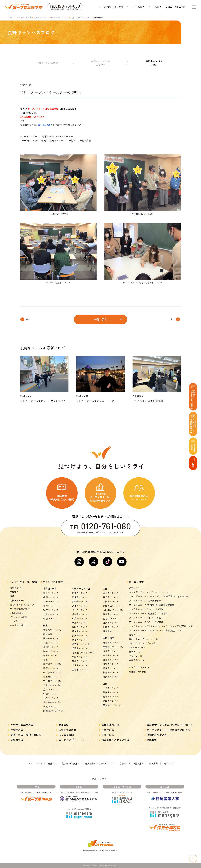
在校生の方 (108, 730)
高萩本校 (48, 634)
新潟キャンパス (80, 593)
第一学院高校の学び (20, 609)
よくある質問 (66, 735)
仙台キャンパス (51, 614)
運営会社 (52, 763)
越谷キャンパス (51, 651)
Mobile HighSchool (138, 672)
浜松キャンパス (80, 640)
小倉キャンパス (111, 688)
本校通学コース (137, 660)
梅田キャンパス (111, 614)
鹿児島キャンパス (112, 705)
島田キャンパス (80, 631)
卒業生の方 (108, 735)
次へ (172, 319)
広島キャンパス (111, 655)
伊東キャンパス (80, 623)
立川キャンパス (51, 689)
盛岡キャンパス (51, 606)
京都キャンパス (111, 593)
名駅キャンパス (80, 657)
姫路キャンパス (111, 627)
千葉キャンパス (51, 660)
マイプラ (14, 621)
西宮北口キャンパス (113, 618)
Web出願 (152, 740)
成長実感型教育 (16, 613)
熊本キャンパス (111, 697)
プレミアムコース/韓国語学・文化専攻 (148, 613)
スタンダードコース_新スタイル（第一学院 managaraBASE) (159, 596)
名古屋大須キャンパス (83, 652)
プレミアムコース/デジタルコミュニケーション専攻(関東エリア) (161, 626)
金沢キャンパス (80, 610)
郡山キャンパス (51, 618)
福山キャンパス (111, 660)
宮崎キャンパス (111, 701)
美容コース (134, 652)
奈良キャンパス (111, 597)
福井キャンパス (80, 614)
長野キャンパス (40, 17)
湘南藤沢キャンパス (53, 711)
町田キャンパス (51, 694)
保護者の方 (17, 740)
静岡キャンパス (80, 627)
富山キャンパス (80, 606)
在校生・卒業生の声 (175, 7)
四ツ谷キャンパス (52, 672)
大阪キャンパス (111, 601)
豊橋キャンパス (80, 661)
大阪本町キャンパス (113, 610)
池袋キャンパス (51, 698)
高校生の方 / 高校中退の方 (26, 735)
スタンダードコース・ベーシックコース (149, 592)
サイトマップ (35, 763)
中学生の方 (17, 730)
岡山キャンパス (111, 651)
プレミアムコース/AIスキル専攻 (145, 618)
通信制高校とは (110, 725)
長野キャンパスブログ (59, 17)
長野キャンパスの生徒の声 (100, 63)
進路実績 (64, 725)
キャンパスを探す (136, 7)
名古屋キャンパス (81, 644)
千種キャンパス (80, 648)
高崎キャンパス (51, 638)
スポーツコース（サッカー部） (144, 639)
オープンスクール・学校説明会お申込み (169, 730)
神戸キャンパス (111, 623)
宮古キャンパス (51, 610)
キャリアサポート (19, 625)
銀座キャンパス (51, 668)
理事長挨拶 (15, 588)
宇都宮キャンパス (52, 630)
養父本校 (107, 631)
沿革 (12, 596)
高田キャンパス (80, 597)
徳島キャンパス (111, 668)
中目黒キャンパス (52, 681)
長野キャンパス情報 (47, 63)
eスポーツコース (137, 647)
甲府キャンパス (80, 618)
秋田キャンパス (51, 601)
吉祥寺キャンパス (52, 702)
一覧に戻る (100, 319)
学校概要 (14, 592)
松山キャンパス (111, 672)
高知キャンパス (111, 677)
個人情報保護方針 (71, 763)
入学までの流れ (67, 730)
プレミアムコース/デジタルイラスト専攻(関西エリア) (156, 630)
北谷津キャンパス (52, 664)
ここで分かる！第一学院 (111, 7)
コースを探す (155, 7)
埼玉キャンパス (51, 643)
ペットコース (136, 656)
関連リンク (169, 763)
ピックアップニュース (71, 740)
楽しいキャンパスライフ (22, 605)
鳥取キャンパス (111, 643)
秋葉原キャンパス (52, 677)
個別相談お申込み (157, 735)
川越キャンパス (51, 647)
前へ (28, 319)
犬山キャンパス (80, 665)
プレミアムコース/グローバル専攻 (146, 609)
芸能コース (134, 635)
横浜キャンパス (51, 706)
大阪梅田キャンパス (113, 606)
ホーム (11, 17)
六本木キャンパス (52, 685)
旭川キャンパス (51, 593)
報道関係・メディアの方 (115, 740)
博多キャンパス (111, 692)
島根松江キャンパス (113, 647)
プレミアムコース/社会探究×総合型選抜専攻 (152, 605)
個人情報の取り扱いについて (100, 763)
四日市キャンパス (81, 670)
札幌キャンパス (51, 597)
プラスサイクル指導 (18, 617)
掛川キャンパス (80, 635)
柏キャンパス (50, 655)
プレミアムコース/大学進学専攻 (145, 601)
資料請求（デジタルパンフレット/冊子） (170, 725)
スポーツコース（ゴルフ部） (143, 643)
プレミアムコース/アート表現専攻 (146, 622)
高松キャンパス (111, 664)
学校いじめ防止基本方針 (132, 763)
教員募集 (154, 763)
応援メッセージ (18, 600)
